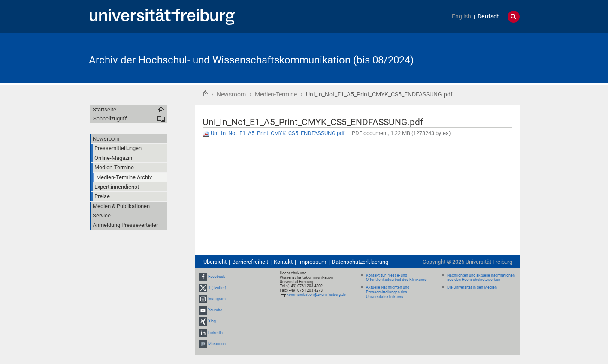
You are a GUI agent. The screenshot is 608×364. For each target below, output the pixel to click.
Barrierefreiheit (250, 262)
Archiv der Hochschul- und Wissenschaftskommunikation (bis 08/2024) (251, 60)
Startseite (205, 93)
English (461, 17)
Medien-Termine (276, 94)
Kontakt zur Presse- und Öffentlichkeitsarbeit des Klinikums (396, 278)
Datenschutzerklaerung (360, 262)
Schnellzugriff (110, 119)
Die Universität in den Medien (472, 287)
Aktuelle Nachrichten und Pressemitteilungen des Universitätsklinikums (388, 292)
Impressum (312, 262)
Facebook (217, 277)
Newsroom (231, 94)
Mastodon (217, 344)
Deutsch (489, 17)
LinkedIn (215, 333)
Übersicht (215, 262)
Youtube (215, 310)
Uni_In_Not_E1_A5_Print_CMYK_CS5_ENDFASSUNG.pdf (274, 133)
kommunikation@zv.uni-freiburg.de (316, 295)
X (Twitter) (217, 288)
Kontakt (283, 262)
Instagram (217, 299)
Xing (212, 322)
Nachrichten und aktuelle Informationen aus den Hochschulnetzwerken (481, 278)
